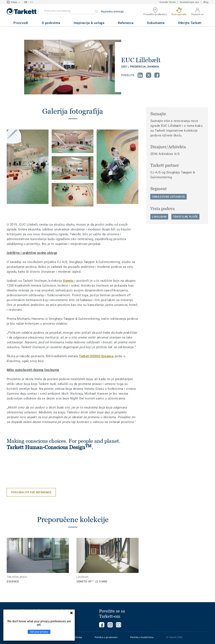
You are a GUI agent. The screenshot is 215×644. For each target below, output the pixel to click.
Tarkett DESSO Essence (96, 356)
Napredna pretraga (112, 12)
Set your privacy (39, 632)
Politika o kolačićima (142, 637)
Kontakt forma (168, 2)
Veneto (69, 281)
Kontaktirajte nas (189, 2)
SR (26, 2)
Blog (206, 2)
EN (31, 2)
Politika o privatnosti (106, 637)
